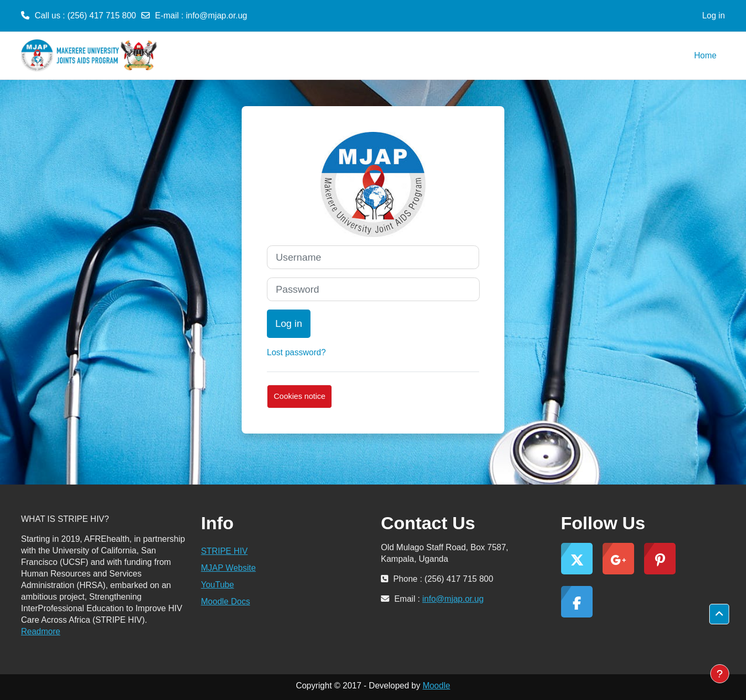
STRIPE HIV (225, 551)
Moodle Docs (226, 601)
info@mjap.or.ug (217, 16)
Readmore (41, 631)
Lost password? (296, 352)
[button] (719, 614)
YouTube (218, 585)
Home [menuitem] (705, 55)
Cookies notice (299, 396)
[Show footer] (720, 674)
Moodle (436, 686)
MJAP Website (229, 568)
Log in (713, 16)
